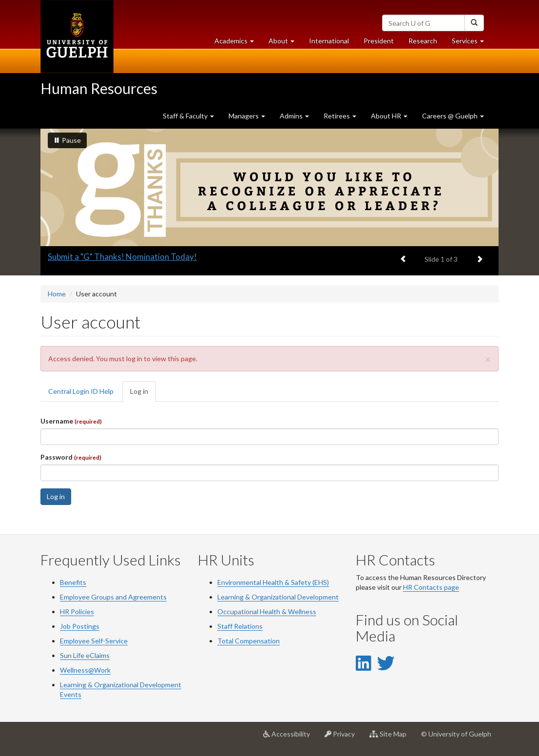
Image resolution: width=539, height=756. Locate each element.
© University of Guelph (456, 734)
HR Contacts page (431, 587)
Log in (143, 394)
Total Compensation (249, 641)
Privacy (343, 737)
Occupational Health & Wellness (267, 611)
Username (71, 421)
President (379, 41)
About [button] (285, 43)
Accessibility (290, 737)
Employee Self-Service (94, 641)
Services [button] (472, 43)
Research (426, 43)
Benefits (73, 582)
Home (57, 294)
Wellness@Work (85, 670)
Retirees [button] (340, 116)
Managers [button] (247, 116)
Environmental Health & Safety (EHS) (273, 582)
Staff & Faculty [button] (188, 116)
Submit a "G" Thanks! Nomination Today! (122, 257)
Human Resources (99, 88)
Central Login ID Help (81, 391)
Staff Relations (240, 626)
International (329, 41)
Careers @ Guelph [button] (453, 116)
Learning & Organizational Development (278, 597)
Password (71, 457)
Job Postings (80, 626)
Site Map (392, 737)
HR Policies (77, 611)
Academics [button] (238, 43)
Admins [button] (294, 116)
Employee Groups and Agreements (113, 597)
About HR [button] (389, 116)
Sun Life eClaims (85, 655)
